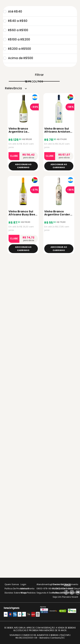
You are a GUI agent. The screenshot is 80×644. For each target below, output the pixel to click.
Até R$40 (13, 12)
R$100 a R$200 (17, 40)
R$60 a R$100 (16, 30)
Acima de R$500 (18, 58)
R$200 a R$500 (17, 49)
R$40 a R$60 (15, 21)
